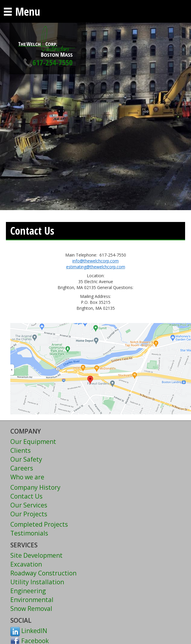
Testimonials (29, 533)
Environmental (32, 600)
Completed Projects (39, 524)
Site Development (36, 555)
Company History (35, 487)
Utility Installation (37, 582)
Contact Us (26, 496)
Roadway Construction (43, 573)
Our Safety (26, 459)
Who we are (27, 477)
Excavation (26, 564)
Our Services (29, 505)
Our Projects (29, 514)
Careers (22, 468)
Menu (22, 11)
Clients (21, 450)
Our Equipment (33, 442)
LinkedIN (29, 631)
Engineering (28, 591)
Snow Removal (31, 609)
